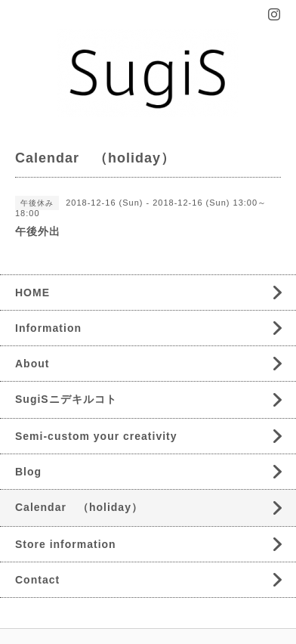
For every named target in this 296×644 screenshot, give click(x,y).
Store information (66, 544)
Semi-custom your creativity (96, 436)
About (32, 364)
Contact (37, 580)
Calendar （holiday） (79, 507)
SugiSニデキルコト (66, 399)
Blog (28, 472)
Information (48, 328)
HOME (32, 293)
